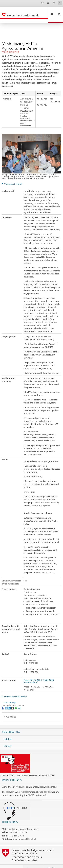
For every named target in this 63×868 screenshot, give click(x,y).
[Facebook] (3, 701)
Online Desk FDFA (11, 725)
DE (42, 3)
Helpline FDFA (10, 815)
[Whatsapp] (16, 701)
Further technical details (15, 689)
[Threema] (13, 701)
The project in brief (13, 177)
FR (54, 3)
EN (60, 3)
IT (48, 3)
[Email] (19, 701)
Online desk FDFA (12, 772)
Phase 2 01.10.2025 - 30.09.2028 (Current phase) (39, 674)
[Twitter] (6, 701)
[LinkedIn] (10, 701)
